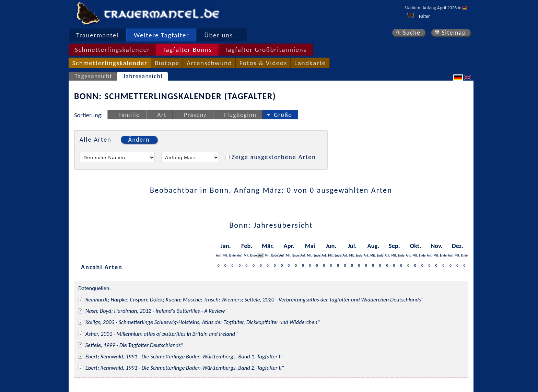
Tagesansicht (94, 76)
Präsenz (195, 115)
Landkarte (310, 63)
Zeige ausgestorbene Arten (274, 157)
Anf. (218, 255)
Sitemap (454, 33)
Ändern (139, 140)
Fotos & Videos (263, 63)
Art (162, 115)
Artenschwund (209, 63)
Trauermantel (97, 35)
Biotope (167, 63)
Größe (283, 115)
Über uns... (222, 35)
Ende (232, 255)
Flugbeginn (240, 115)
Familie (129, 115)
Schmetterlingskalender (112, 50)
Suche (412, 33)
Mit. (225, 255)
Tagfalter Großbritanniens (265, 50)
